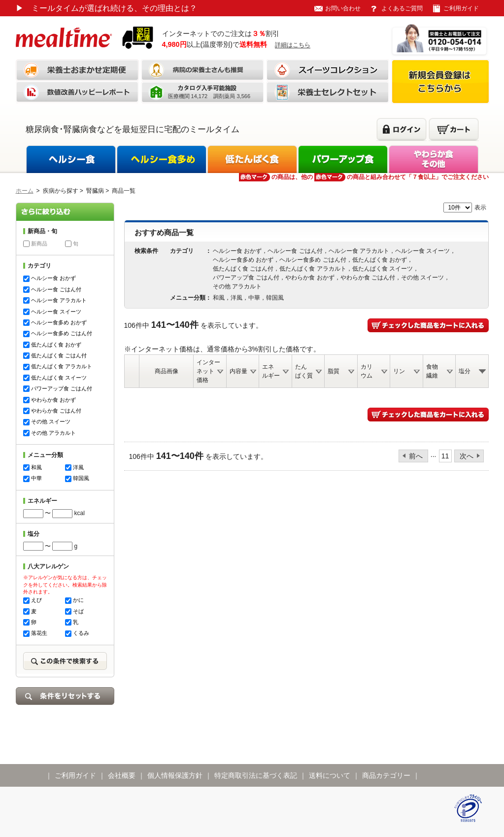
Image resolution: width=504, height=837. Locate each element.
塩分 (465, 371)
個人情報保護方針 (175, 775)
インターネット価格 (208, 371)
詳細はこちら (293, 45)
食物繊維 (432, 371)
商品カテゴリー (386, 775)
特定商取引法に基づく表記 (256, 775)
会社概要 (122, 775)
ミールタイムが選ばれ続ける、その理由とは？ (106, 8)
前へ (416, 456)
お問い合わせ (343, 8)
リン (399, 371)
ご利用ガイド (461, 8)
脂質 (334, 371)
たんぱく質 (304, 371)
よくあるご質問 (402, 8)
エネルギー (271, 371)
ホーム (25, 191)
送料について (330, 775)
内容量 (238, 371)
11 (445, 456)
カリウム (367, 371)
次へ (467, 456)
